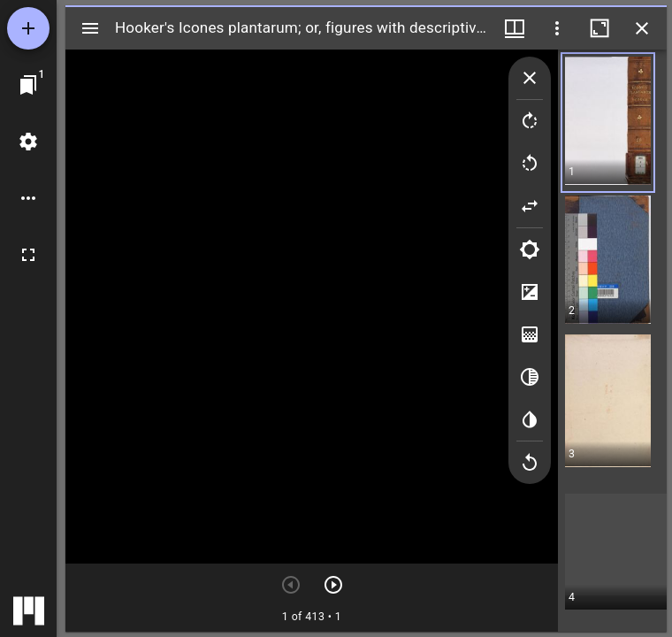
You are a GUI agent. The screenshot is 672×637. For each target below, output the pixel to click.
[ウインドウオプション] (557, 28)
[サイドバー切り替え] (90, 28)
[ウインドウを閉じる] (642, 28)
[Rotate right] (530, 121)
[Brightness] (530, 249)
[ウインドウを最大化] (599, 28)
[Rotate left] (530, 164)
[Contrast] (530, 292)
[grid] (612, 341)
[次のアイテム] (333, 585)
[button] (616, 123)
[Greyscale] (530, 377)
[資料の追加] (28, 28)
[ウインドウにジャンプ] (28, 85)
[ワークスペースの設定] (28, 142)
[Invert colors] (530, 419)
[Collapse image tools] (530, 78)
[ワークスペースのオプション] (28, 198)
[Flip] (530, 206)
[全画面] (28, 255)
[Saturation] (530, 334)
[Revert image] (530, 463)
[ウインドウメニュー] (515, 28)
